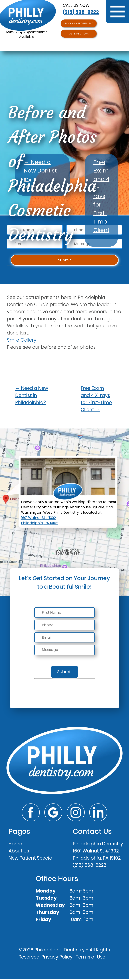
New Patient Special (31, 859)
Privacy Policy (57, 958)
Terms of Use (91, 958)
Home (15, 844)
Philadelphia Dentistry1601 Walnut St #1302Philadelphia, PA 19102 (98, 851)
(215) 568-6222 (81, 12)
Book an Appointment (79, 24)
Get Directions (79, 36)
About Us (19, 851)
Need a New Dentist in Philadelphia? (32, 395)
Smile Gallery (22, 340)
